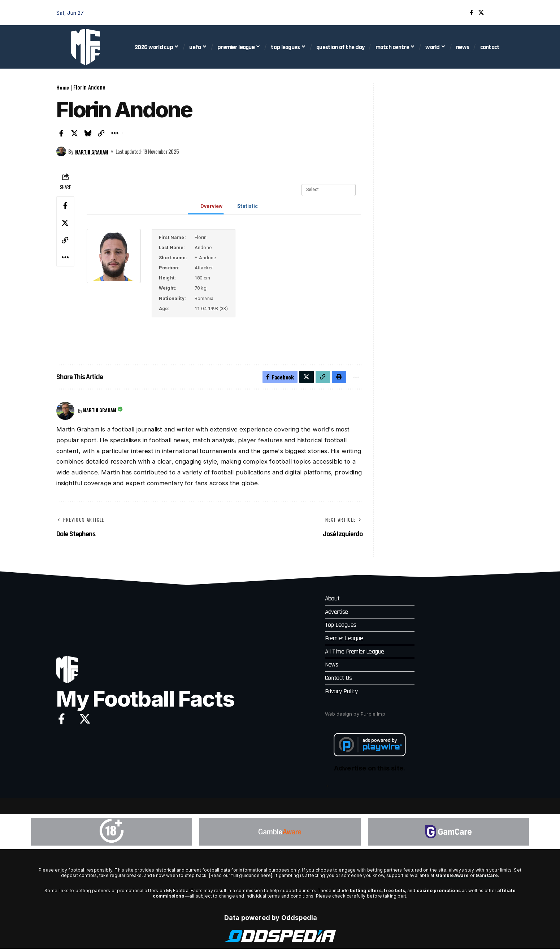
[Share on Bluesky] (88, 133)
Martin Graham (94, 151)
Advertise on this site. (370, 770)
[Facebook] (471, 13)
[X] (481, 13)
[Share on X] (75, 133)
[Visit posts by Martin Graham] (61, 152)
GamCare (487, 878)
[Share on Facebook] (61, 133)
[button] (499, 13)
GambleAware (452, 878)
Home (63, 87)
